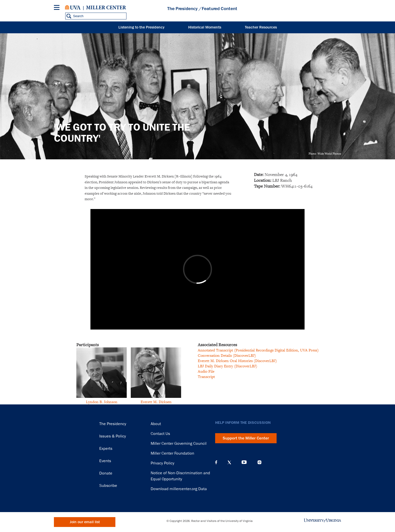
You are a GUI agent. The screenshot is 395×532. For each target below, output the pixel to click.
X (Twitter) (229, 462)
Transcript (206, 377)
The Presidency (182, 9)
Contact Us (160, 434)
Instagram (259, 462)
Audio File (206, 371)
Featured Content (220, 9)
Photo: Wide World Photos (325, 154)
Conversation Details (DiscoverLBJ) (227, 355)
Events (105, 461)
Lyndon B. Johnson (102, 402)
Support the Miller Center (246, 438)
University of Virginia (73, 8)
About (156, 424)
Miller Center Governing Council (179, 444)
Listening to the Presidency (141, 27)
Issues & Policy (113, 436)
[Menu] (58, 8)
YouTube (244, 462)
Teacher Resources (261, 27)
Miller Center (106, 8)
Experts (106, 449)
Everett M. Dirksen (156, 402)
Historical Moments (205, 27)
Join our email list (85, 522)
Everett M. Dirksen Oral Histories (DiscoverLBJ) (237, 361)
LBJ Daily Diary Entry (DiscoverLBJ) (227, 366)
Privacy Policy (162, 463)
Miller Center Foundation (172, 453)
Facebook (216, 462)
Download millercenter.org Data (179, 489)
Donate (106, 473)
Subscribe (108, 486)
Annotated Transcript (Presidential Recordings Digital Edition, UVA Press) (258, 350)
